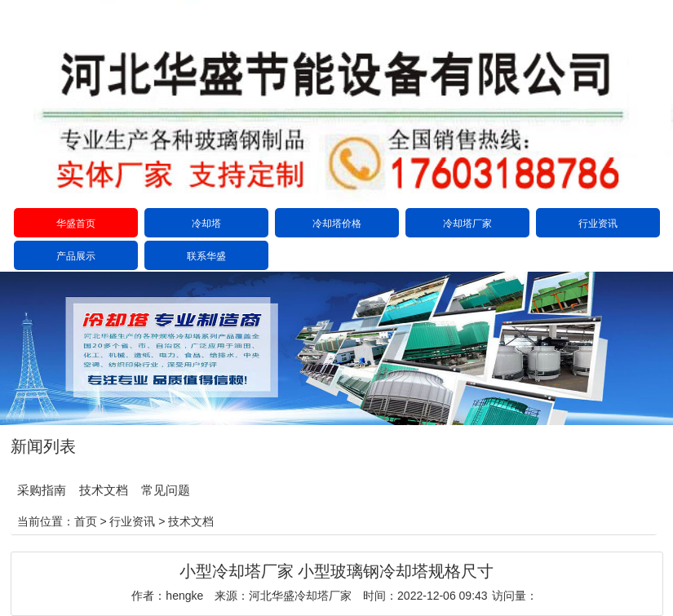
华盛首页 (76, 224)
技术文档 (104, 490)
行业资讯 (598, 224)
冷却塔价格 (337, 224)
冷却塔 (206, 224)
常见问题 (166, 490)
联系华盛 (206, 256)
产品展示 (76, 256)
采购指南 (42, 490)
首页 (86, 521)
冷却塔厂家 (467, 224)
